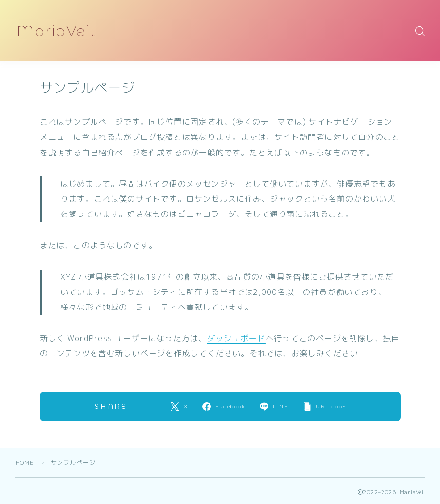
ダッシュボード (236, 338)
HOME (25, 462)
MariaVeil (56, 31)
